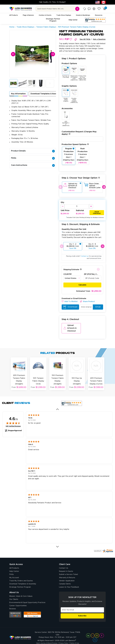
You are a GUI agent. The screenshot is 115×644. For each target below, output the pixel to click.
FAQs (33, 158)
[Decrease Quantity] (63, 206)
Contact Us (64, 562)
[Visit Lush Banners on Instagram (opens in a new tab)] (97, 631)
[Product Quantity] (77, 206)
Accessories (67, 109)
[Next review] (58, 541)
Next (104, 187)
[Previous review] (58, 403)
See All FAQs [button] (85, 39)
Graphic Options (69, 86)
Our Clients (14, 593)
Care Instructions (33, 165)
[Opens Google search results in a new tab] (15, 609)
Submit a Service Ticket (69, 568)
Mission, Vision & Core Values (21, 590)
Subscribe (82, 610)
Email (97, 307)
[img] (13, 417)
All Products (14, 562)
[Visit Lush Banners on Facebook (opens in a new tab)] (102, 631)
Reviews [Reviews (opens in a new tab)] (13, 603)
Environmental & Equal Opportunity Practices (27, 596)
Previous (60, 187)
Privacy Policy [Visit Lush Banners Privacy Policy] (64, 638)
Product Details (33, 151)
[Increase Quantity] (91, 206)
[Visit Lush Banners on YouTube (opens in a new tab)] (93, 631)
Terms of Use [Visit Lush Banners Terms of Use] (76, 638)
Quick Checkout (97, 212)
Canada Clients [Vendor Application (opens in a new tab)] (65, 578)
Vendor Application (67, 575)
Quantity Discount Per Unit (74, 229)
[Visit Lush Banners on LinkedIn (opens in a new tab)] (88, 631)
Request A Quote (66, 565)
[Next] (52, 54)
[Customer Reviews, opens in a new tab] (95, 20)
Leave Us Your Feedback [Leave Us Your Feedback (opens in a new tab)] (69, 581)
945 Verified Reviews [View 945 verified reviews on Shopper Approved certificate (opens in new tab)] (13, 420)
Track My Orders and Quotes (21, 575)
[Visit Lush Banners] (20, 633)
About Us (14, 586)
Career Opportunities (18, 600)
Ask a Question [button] (99, 39)
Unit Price (65, 211)
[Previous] (13, 54)
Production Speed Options (75, 144)
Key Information (18, 94)
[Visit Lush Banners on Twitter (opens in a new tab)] (95, 635)
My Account (14, 571)
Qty (62, 202)
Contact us (85, 256)
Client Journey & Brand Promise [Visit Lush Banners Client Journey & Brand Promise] (46, 638)
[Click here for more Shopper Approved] (103, 545)
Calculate (82, 285)
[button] (71, 39)
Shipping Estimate (71, 270)
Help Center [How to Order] (14, 565)
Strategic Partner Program (20, 581)
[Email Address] (82, 604)
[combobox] (72, 278)
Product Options (69, 64)
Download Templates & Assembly (46, 94)
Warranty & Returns (67, 571)
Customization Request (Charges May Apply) (79, 133)
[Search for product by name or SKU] (58, 9)
